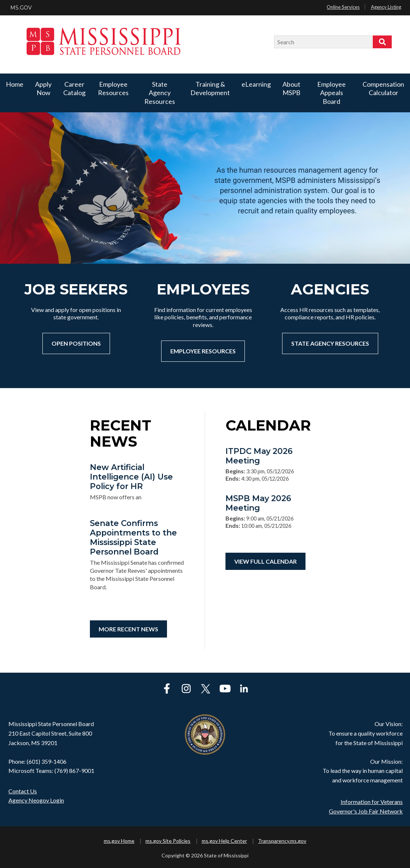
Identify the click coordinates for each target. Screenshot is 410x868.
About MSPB (291, 88)
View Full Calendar (265, 561)
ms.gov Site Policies (168, 841)
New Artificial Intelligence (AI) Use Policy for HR (131, 477)
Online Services (343, 7)
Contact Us (23, 791)
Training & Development (210, 88)
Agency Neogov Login (36, 800)
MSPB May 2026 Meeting (258, 503)
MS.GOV (21, 8)
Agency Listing (386, 7)
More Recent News (128, 629)
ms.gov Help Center (224, 841)
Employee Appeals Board (331, 93)
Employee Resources (113, 88)
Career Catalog (74, 88)
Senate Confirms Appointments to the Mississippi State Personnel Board (133, 537)
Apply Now (43, 88)
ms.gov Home (119, 841)
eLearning (256, 84)
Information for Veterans (372, 802)
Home (15, 84)
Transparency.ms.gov (282, 841)
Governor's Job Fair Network (366, 811)
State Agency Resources (160, 93)
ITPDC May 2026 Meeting (259, 456)
